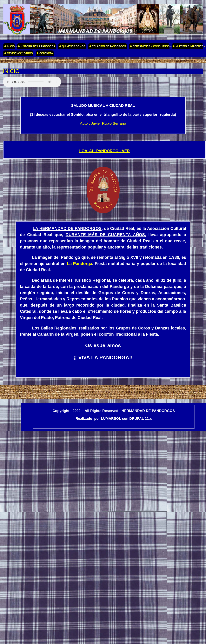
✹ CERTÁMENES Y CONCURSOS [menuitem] (149, 47)
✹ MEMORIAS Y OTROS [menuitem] (18, 53)
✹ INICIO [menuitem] (9, 47)
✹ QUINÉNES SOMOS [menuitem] (72, 46)
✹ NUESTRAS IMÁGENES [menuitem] (188, 47)
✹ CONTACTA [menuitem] (45, 53)
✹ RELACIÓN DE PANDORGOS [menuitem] (108, 46)
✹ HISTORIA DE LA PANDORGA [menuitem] (37, 46)
